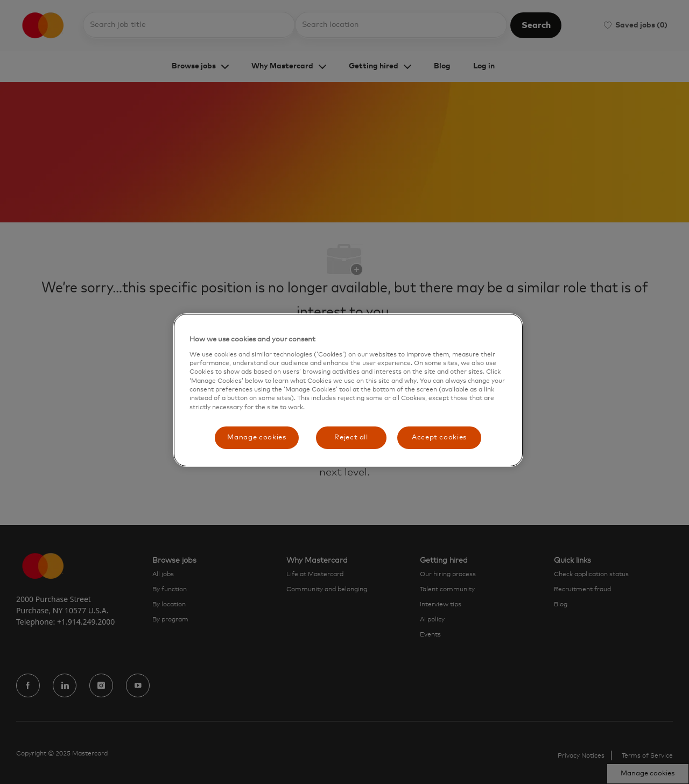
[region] (348, 390)
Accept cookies (439, 437)
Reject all (351, 437)
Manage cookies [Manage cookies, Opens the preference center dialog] (256, 437)
